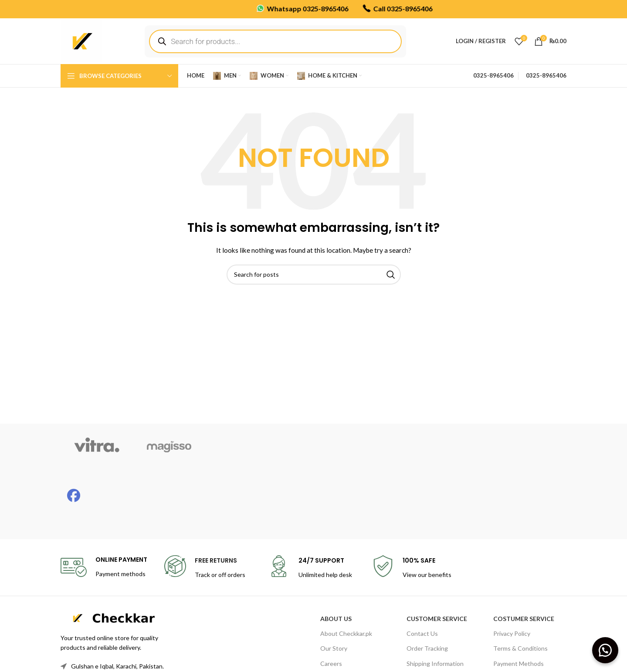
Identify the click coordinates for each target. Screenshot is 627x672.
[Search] (314, 275)
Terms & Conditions (520, 648)
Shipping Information (435, 664)
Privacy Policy (512, 633)
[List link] (119, 666)
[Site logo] (81, 40)
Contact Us (422, 633)
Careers (331, 664)
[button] (605, 650)
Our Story (334, 648)
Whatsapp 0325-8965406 (276, 8)
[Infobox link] (104, 567)
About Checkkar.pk (346, 633)
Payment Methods (519, 664)
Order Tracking (427, 648)
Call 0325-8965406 (371, 8)
